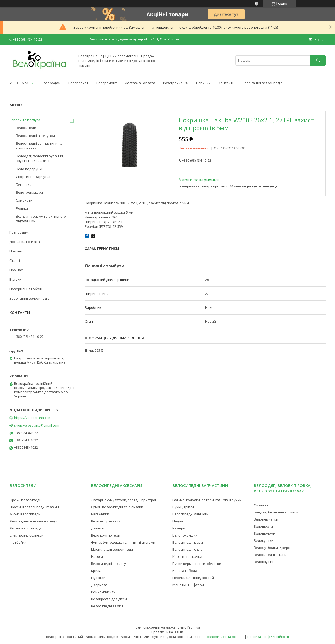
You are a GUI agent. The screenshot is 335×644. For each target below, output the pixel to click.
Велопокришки (185, 535)
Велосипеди (26, 128)
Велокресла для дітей (109, 599)
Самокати (24, 200)
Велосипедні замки (107, 606)
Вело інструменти (106, 521)
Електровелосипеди (27, 535)
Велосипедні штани (270, 555)
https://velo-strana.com (33, 418)
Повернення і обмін (26, 289)
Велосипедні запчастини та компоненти (39, 146)
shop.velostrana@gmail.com (37, 425)
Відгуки (15, 279)
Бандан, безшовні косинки (276, 512)
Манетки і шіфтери (188, 585)
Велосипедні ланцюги (191, 514)
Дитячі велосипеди (26, 528)
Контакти (227, 83)
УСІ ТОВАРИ (19, 83)
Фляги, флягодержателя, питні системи (123, 542)
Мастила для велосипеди (112, 549)
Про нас (16, 270)
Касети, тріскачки (187, 556)
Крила (96, 571)
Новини (16, 251)
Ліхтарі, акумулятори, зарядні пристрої (124, 500)
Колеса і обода (185, 571)
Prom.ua (194, 627)
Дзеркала (99, 585)
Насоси (97, 556)
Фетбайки (18, 542)
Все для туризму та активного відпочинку (41, 219)
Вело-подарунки (30, 169)
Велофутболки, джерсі (272, 548)
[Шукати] (318, 60)
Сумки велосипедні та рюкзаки (117, 507)
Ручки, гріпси (183, 507)
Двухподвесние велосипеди (33, 521)
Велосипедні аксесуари (35, 136)
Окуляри (261, 505)
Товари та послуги (25, 120)
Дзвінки (98, 528)
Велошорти (263, 526)
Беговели (24, 185)
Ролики (22, 208)
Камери (179, 528)
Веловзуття (264, 562)
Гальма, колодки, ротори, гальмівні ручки (207, 500)
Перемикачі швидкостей (193, 578)
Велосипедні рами (188, 542)
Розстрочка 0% (176, 83)
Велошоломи (265, 533)
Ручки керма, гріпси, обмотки (197, 564)
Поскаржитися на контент (224, 637)
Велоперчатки (266, 519)
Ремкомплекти (103, 592)
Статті (15, 261)
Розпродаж (51, 83)
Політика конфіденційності (268, 637)
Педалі (178, 521)
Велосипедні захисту (108, 564)
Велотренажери (29, 192)
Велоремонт (107, 83)
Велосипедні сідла (188, 549)
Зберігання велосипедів (263, 83)
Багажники (100, 514)
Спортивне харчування (36, 177)
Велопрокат (78, 83)
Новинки (203, 83)
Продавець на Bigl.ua (167, 632)
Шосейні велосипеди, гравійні (35, 507)
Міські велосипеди (25, 514)
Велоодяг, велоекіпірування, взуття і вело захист (40, 158)
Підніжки (98, 578)
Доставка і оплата (140, 83)
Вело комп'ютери (106, 535)
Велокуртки (264, 540)
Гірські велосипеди (26, 500)
